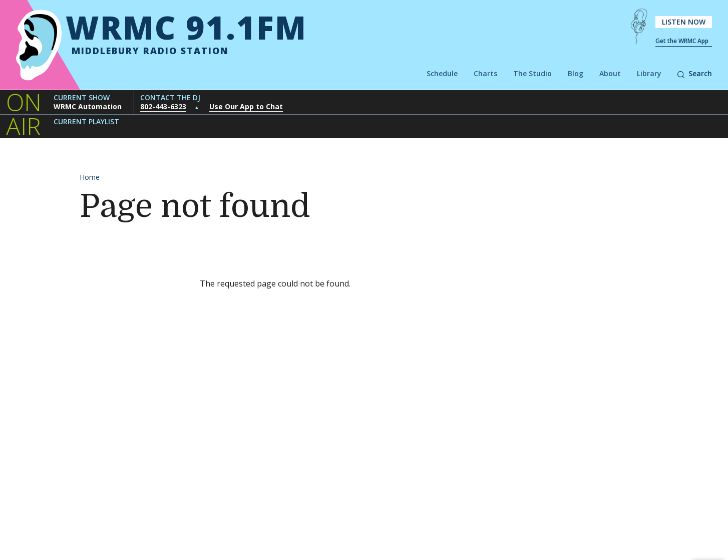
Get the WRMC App (682, 41)
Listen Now (684, 22)
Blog (576, 73)
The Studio (532, 73)
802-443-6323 (163, 106)
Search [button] (695, 73)
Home (90, 177)
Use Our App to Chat (246, 106)
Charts (485, 73)
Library (649, 73)
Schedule (442, 73)
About (610, 73)
